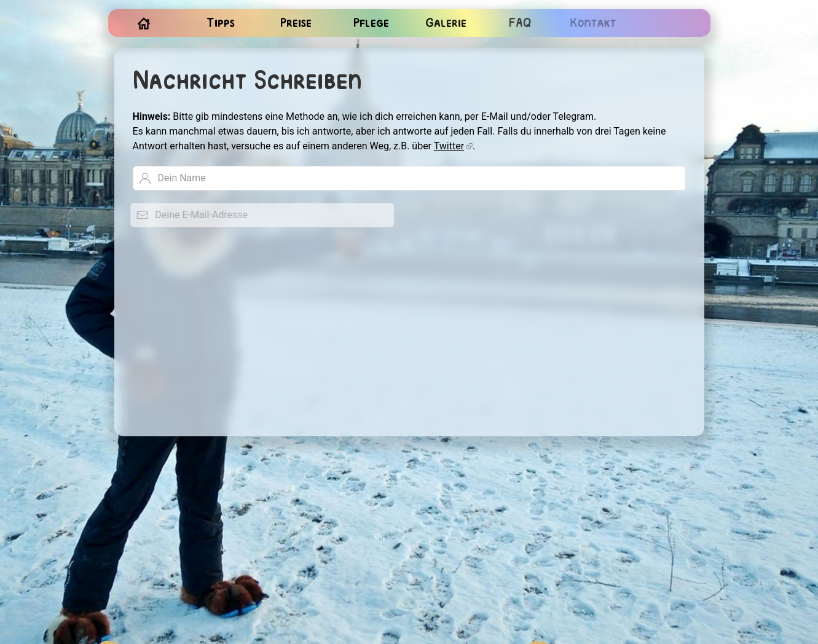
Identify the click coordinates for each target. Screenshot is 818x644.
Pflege (371, 23)
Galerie (444, 23)
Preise (296, 23)
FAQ (517, 23)
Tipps (221, 23)
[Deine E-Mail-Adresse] (257, 215)
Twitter (449, 146)
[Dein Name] (409, 178)
